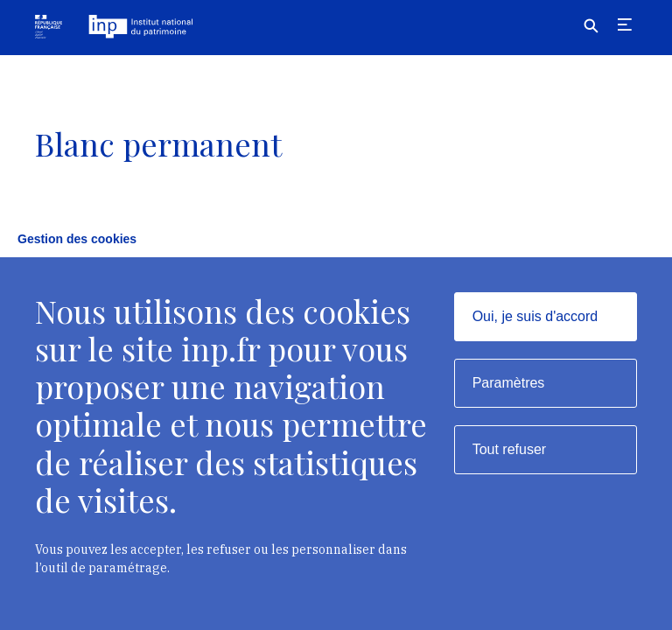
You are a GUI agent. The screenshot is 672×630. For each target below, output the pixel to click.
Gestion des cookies (77, 239)
